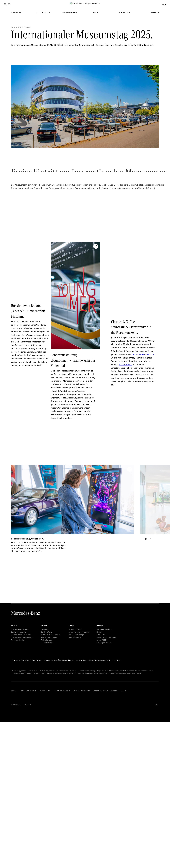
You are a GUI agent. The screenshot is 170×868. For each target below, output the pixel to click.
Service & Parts (46, 778)
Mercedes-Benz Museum (20, 775)
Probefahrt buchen (18, 786)
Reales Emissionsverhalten (106, 783)
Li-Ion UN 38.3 (102, 786)
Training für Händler (104, 788)
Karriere (100, 778)
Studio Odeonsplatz (18, 778)
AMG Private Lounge (76, 781)
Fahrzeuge (45, 775)
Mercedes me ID (75, 783)
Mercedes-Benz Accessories (51, 781)
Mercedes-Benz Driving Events (22, 783)
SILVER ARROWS (75, 775)
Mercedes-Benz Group (105, 775)
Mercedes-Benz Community (79, 778)
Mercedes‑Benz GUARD (49, 783)
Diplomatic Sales (47, 788)
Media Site (101, 781)
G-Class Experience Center (21, 781)
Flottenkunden (46, 786)
